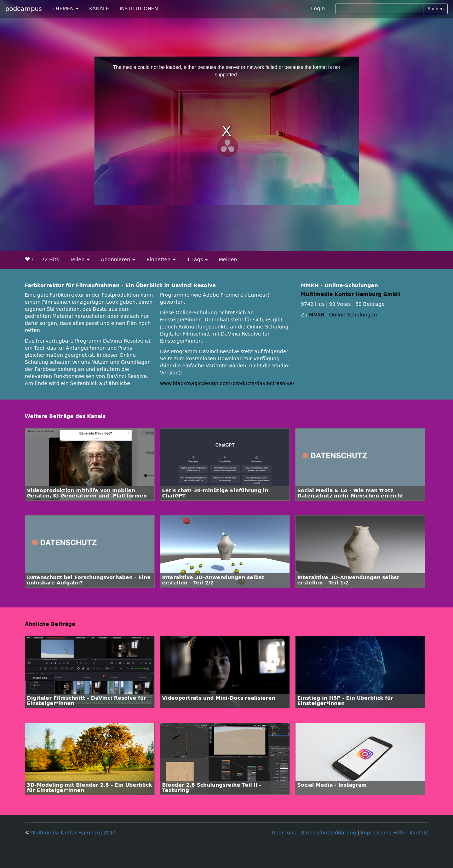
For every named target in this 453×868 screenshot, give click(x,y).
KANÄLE (99, 9)
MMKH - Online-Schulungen (343, 315)
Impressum (375, 833)
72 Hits (50, 260)
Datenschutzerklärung (328, 833)
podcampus (24, 9)
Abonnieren (118, 260)
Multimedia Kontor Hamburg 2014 (74, 833)
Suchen (436, 9)
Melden (228, 260)
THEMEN (65, 9)
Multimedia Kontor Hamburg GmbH (351, 294)
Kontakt (419, 833)
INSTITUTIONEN (139, 9)
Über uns (284, 833)
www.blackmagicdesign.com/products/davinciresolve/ (227, 383)
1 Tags (197, 260)
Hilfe (399, 833)
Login (318, 9)
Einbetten (161, 260)
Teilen (80, 260)
